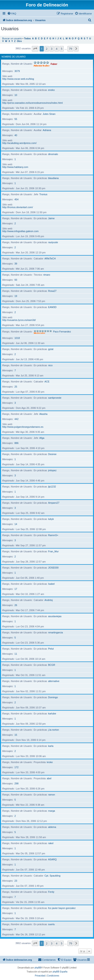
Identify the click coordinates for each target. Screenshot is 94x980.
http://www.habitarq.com (15, 167)
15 (16, 735)
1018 (17, 338)
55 (16, 119)
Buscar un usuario (12, 38)
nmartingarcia (56, 632)
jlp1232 (52, 487)
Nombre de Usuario (14, 57)
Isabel (51, 584)
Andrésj (49, 600)
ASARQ (53, 859)
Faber (54, 64)
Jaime (51, 218)
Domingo (53, 697)
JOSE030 (53, 568)
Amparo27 (54, 503)
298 (16, 783)
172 (16, 767)
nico (50, 365)
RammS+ (53, 535)
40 (16, 135)
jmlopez (52, 470)
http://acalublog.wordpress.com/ (19, 143)
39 (16, 264)
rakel (51, 843)
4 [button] (57, 49)
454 (16, 199)
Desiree (52, 454)
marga (52, 811)
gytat (51, 349)
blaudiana (54, 178)
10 (16, 95)
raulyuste (53, 242)
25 (16, 387)
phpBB (38, 968)
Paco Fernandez (62, 332)
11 (16, 654)
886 (16, 443)
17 (16, 589)
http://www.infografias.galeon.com (20, 231)
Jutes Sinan (49, 114)
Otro (19, 41)
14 (16, 524)
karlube (52, 714)
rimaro (47, 275)
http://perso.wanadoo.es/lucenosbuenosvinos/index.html (32, 103)
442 (16, 419)
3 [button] (52, 49)
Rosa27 (52, 291)
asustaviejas (55, 616)
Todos (28, 39)
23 (16, 881)
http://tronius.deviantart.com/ (18, 207)
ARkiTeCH (50, 258)
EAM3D (52, 307)
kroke (50, 762)
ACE (47, 382)
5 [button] (62, 49)
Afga (42, 438)
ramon (52, 795)
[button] (35, 49)
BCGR (52, 665)
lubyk (51, 519)
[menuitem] (12, 14)
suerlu (52, 924)
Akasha (43, 414)
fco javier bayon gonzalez (62, 908)
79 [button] (70, 49)
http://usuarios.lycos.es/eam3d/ (19, 320)
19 (16, 296)
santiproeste (55, 398)
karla (51, 746)
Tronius (43, 194)
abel (49, 778)
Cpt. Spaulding (52, 876)
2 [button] (47, 49)
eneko (52, 90)
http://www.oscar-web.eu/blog (18, 79)
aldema (52, 827)
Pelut (51, 649)
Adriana (47, 130)
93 (16, 280)
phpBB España (60, 972)
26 (16, 605)
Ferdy (51, 892)
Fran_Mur (54, 551)
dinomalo (53, 154)
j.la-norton (54, 730)
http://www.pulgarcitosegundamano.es (23, 427)
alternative (54, 681)
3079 (17, 71)
